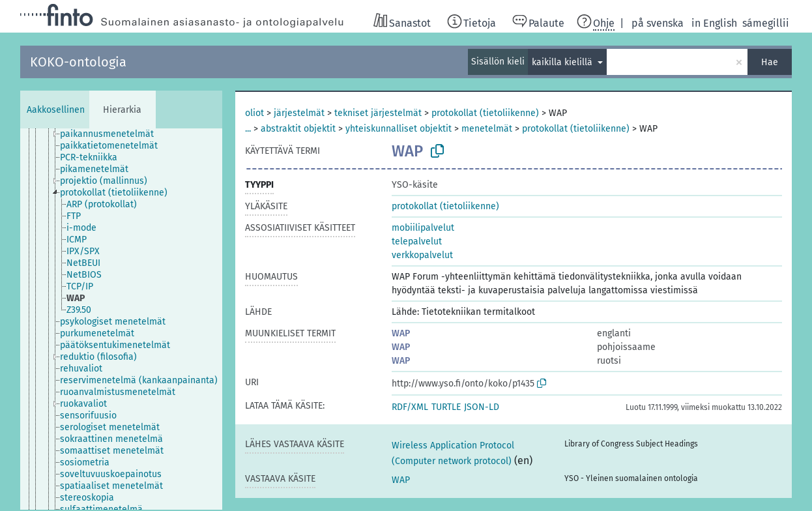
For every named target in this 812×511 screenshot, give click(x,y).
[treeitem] (112, 134)
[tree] (121, 319)
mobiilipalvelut (423, 228)
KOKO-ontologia (78, 62)
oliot (254, 113)
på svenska (658, 23)
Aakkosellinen (56, 110)
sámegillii (766, 23)
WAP (401, 333)
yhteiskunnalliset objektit (399, 129)
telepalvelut (417, 241)
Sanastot (410, 23)
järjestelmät (299, 113)
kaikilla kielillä (563, 62)
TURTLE (446, 407)
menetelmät (487, 129)
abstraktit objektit (298, 129)
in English (714, 23)
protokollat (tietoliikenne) (485, 113)
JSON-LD (482, 407)
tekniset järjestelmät (378, 113)
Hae (770, 62)
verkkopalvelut (422, 255)
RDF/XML (410, 407)
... (248, 129)
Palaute (546, 23)
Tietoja (480, 23)
